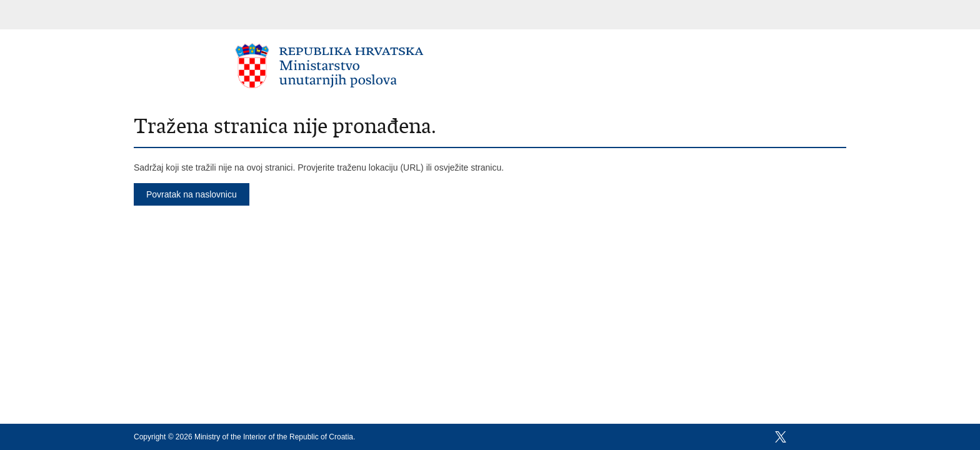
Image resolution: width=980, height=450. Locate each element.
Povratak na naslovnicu (192, 194)
